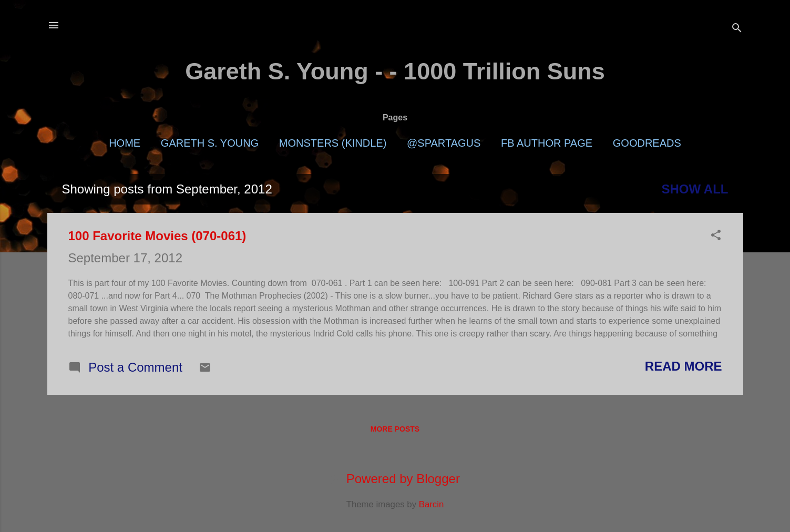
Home (125, 143)
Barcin (432, 504)
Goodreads (647, 143)
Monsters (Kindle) (333, 143)
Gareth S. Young (210, 143)
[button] (716, 236)
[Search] (737, 29)
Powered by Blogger (395, 479)
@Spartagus (444, 143)
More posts (395, 429)
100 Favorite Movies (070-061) (157, 236)
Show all (695, 189)
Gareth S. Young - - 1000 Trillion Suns (395, 71)
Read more (684, 366)
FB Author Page (547, 143)
